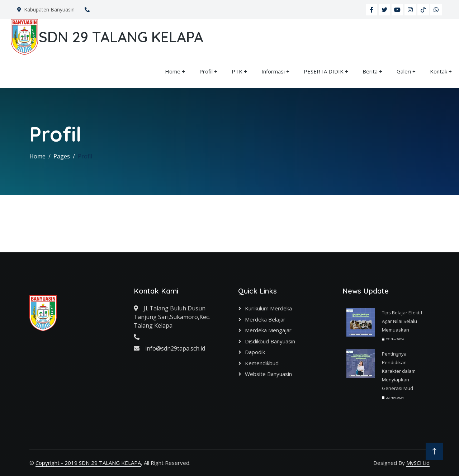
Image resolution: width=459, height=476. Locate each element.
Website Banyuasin (268, 374)
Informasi (273, 71)
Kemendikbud (262, 363)
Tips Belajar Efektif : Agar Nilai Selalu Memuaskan (403, 321)
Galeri (404, 71)
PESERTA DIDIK (324, 71)
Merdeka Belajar (265, 319)
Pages (62, 156)
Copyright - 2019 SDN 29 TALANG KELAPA (88, 463)
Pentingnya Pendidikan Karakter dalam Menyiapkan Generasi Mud (399, 371)
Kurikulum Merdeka (268, 308)
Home (173, 71)
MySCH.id (418, 463)
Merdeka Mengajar (268, 330)
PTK (237, 71)
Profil (206, 71)
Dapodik (255, 352)
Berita (370, 71)
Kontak (439, 71)
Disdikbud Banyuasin (270, 341)
